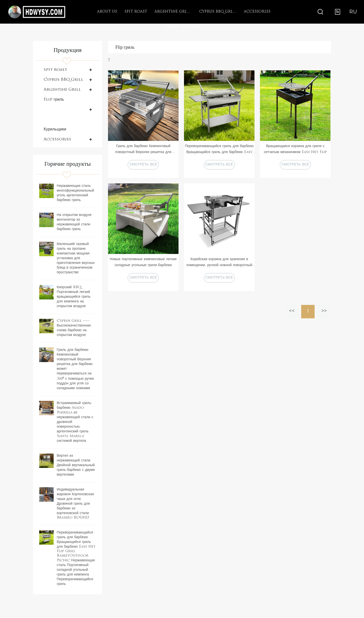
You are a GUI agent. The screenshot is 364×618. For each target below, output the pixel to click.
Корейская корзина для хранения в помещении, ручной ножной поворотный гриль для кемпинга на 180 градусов (219, 263)
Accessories (257, 12)
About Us (107, 12)
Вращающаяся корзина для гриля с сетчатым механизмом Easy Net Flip (295, 149)
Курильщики (55, 129)
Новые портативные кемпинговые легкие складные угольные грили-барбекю (143, 262)
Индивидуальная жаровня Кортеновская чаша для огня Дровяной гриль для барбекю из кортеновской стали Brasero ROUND (75, 504)
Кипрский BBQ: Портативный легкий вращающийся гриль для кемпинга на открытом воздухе (74, 297)
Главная (171, 27)
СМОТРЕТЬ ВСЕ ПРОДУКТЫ (143, 166)
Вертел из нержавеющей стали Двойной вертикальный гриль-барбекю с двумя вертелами (76, 465)
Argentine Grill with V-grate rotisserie (173, 12)
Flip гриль (191, 27)
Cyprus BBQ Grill (218, 12)
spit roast (136, 12)
